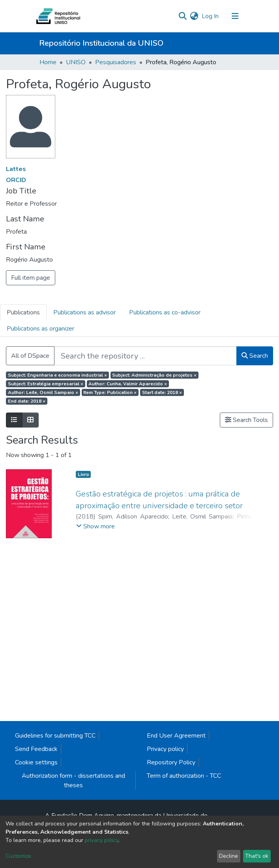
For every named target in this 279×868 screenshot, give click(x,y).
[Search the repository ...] (145, 356)
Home (48, 62)
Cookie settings (36, 762)
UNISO (76, 62)
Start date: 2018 (162, 392)
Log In (211, 16)
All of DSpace (30, 356)
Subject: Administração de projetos (154, 375)
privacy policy (102, 840)
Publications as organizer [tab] (40, 329)
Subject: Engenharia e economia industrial (57, 375)
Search (255, 356)
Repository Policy (171, 762)
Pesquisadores (116, 62)
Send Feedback (36, 749)
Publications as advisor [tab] (84, 312)
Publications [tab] (23, 312)
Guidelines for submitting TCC (55, 736)
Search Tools (246, 420)
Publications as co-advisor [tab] (165, 312)
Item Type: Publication (110, 392)
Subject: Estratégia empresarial (46, 384)
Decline (228, 856)
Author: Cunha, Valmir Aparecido (128, 384)
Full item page (31, 278)
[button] (194, 16)
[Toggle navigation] (235, 16)
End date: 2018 (27, 401)
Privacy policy (165, 749)
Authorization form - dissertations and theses (73, 781)
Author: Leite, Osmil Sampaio (43, 392)
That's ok (257, 856)
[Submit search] (183, 16)
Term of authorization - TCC (184, 776)
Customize (18, 856)
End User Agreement (176, 736)
